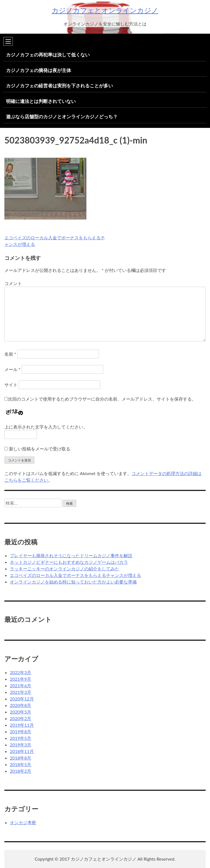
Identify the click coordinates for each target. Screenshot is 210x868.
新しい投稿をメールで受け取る (40, 449)
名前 (10, 354)
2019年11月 (22, 725)
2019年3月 (21, 745)
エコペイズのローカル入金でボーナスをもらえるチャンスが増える (75, 575)
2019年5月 (21, 738)
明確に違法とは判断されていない (41, 101)
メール (12, 369)
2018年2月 (21, 771)
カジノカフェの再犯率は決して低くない (48, 55)
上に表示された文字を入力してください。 (46, 427)
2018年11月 (22, 751)
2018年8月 (21, 758)
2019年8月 (21, 732)
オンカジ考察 (23, 822)
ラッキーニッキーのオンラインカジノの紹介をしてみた (65, 569)
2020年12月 (22, 699)
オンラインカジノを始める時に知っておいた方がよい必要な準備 (73, 582)
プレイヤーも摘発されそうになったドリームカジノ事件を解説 (71, 555)
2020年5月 (21, 712)
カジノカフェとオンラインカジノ (105, 10)
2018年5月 (21, 764)
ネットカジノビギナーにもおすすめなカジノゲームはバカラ (69, 562)
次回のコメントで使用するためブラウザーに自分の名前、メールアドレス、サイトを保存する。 (102, 399)
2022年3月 (21, 672)
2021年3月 (21, 692)
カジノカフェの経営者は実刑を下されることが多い (59, 86)
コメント (13, 283)
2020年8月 (21, 705)
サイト (11, 385)
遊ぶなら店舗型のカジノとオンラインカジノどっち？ (62, 117)
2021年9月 (21, 679)
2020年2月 (21, 718)
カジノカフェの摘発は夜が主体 (39, 70)
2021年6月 (21, 686)
